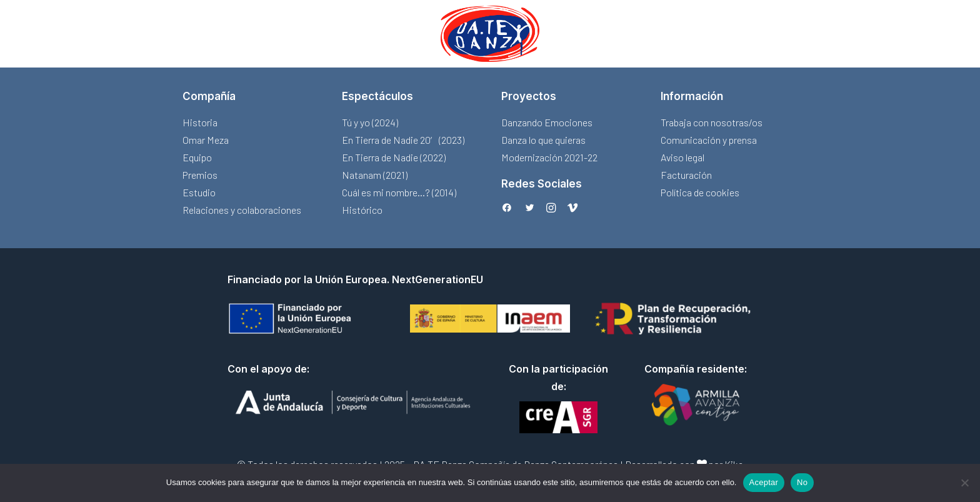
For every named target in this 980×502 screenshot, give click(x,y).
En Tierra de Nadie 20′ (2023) (403, 140)
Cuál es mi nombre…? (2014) (399, 192)
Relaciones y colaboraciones (242, 210)
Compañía (209, 96)
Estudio (199, 192)
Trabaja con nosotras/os (712, 122)
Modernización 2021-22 (549, 157)
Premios (200, 175)
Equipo (197, 157)
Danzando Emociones (547, 122)
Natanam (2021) (375, 175)
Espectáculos (377, 96)
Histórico (362, 210)
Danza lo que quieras (543, 140)
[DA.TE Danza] (490, 34)
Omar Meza (206, 140)
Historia (200, 122)
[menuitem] (490, 34)
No (802, 482)
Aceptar (764, 482)
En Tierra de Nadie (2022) (394, 157)
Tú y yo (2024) (370, 122)
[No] (964, 483)
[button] (507, 208)
